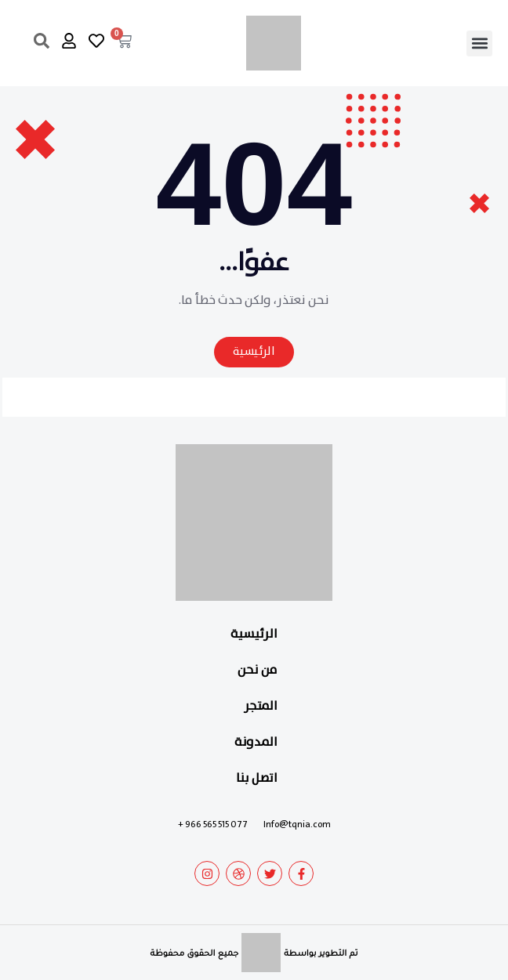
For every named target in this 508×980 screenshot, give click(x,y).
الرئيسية (254, 634)
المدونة (256, 742)
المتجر (261, 706)
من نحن (258, 670)
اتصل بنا (257, 778)
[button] (479, 43)
